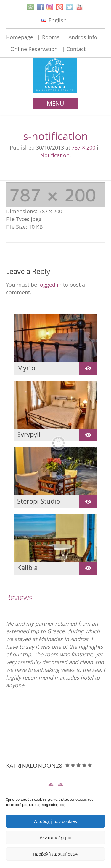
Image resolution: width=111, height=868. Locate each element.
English (54, 20)
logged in (50, 285)
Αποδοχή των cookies (55, 821)
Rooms (51, 37)
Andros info (83, 37)
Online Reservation (34, 49)
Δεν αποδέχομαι (55, 838)
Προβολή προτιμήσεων (55, 854)
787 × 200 (83, 147)
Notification (55, 155)
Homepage (20, 37)
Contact (76, 49)
